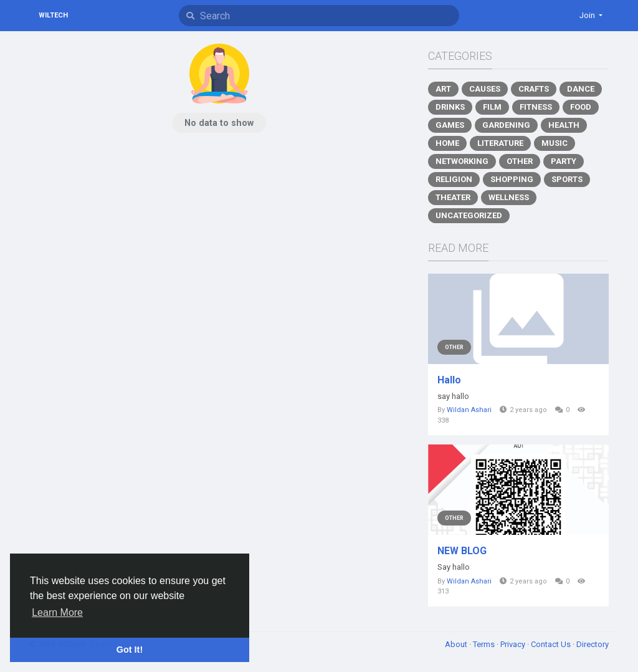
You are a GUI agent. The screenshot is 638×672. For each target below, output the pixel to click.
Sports (567, 179)
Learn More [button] (57, 612)
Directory (593, 644)
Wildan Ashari (469, 410)
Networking (462, 161)
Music (555, 143)
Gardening (506, 125)
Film (492, 107)
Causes (485, 89)
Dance (581, 89)
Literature (500, 143)
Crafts (534, 89)
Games (450, 125)
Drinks (450, 107)
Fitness (536, 107)
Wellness (509, 197)
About (457, 644)
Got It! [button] (130, 650)
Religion (454, 179)
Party (564, 161)
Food (581, 107)
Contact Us (552, 644)
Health (564, 125)
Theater (453, 197)
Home (447, 143)
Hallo (449, 380)
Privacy (514, 644)
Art (443, 89)
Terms (485, 644)
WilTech (53, 15)
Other (520, 161)
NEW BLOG (462, 551)
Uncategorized (469, 215)
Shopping (512, 179)
